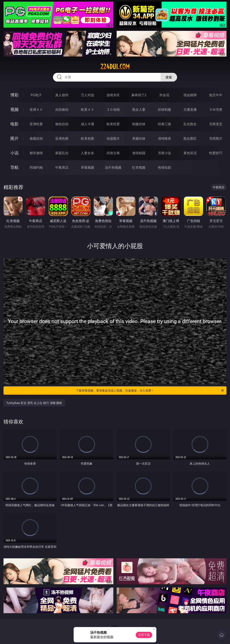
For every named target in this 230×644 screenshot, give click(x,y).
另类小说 (164, 153)
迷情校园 (139, 153)
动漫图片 (113, 138)
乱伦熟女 (190, 124)
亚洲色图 (62, 138)
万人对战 (87, 95)
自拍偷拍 (62, 109)
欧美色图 (87, 138)
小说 (14, 153)
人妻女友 (87, 153)
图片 (14, 138)
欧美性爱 (113, 124)
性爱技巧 (216, 153)
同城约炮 (36, 167)
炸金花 (164, 95)
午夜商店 (62, 167)
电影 (14, 124)
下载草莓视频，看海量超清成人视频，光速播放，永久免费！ (150, 390)
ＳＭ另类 (216, 109)
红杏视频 (139, 167)
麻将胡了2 (139, 95)
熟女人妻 (139, 109)
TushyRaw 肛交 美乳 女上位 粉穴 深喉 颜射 (34, 403)
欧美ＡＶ (87, 109)
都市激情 (36, 153)
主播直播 (190, 109)
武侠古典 (113, 153)
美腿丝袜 (139, 138)
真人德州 (62, 95)
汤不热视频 (113, 167)
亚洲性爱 (36, 124)
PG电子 (36, 95)
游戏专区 (113, 95)
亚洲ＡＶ (36, 109)
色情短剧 (164, 167)
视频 (14, 109)
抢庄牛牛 (216, 95)
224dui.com (115, 67)
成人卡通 (87, 124)
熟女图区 (190, 138)
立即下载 (144, 635)
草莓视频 (87, 167)
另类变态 (216, 124)
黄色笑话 (190, 153)
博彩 (14, 95)
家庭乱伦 (62, 153)
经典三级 (164, 124)
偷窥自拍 (36, 138)
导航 (14, 167)
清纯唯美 (164, 138)
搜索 (169, 77)
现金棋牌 (190, 95)
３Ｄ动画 (113, 109)
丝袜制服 (164, 109)
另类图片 (216, 138)
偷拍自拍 (62, 124)
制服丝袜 (139, 124)
